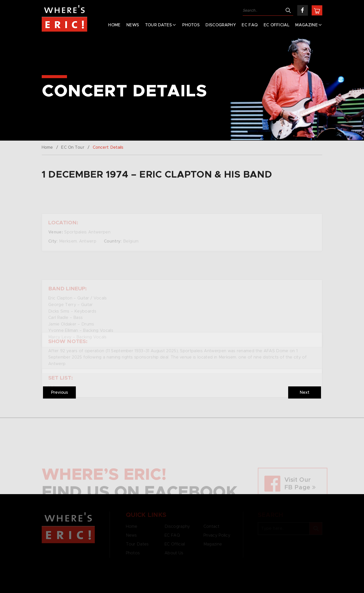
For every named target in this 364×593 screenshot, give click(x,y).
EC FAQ (250, 25)
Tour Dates (158, 25)
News (133, 25)
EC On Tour (73, 147)
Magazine (306, 25)
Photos (191, 25)
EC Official (277, 25)
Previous (60, 392)
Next (305, 392)
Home (114, 25)
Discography (221, 25)
